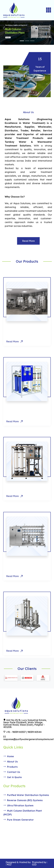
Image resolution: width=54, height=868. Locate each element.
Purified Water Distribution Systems (26, 795)
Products (10, 767)
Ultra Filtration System (22, 497)
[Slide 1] (22, 41)
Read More (35, 241)
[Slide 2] (27, 41)
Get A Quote (13, 777)
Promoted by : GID (40, 863)
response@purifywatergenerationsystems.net (29, 738)
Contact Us (12, 772)
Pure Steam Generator (22, 651)
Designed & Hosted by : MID (18, 863)
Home (9, 756)
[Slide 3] (32, 41)
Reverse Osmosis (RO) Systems (23, 800)
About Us (11, 762)
